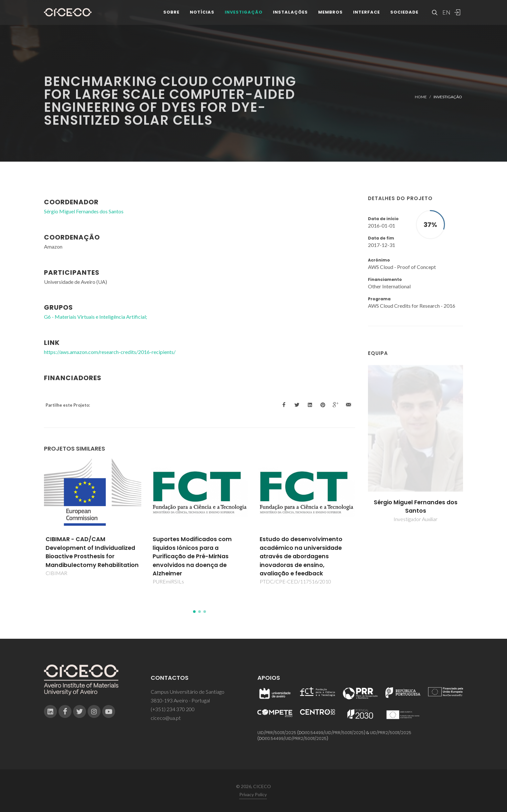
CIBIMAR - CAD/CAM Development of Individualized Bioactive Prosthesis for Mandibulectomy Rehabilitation (92, 552)
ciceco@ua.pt (166, 718)
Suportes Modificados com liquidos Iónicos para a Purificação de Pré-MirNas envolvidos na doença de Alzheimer (192, 556)
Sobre (171, 16)
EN (446, 16)
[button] (194, 612)
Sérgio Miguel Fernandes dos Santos (416, 507)
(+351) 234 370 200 (173, 709)
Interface (367, 16)
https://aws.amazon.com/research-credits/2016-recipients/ (110, 352)
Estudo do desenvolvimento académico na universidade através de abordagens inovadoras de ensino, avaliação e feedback (301, 556)
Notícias (202, 16)
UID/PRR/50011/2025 (277, 733)
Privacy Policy (253, 794)
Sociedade (404, 16)
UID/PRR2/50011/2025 (391, 733)
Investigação (244, 16)
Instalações (290, 16)
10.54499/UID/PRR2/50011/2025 (297, 738)
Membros (330, 16)
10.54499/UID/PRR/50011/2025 (335, 733)
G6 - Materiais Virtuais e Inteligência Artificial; (96, 317)
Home (421, 97)
